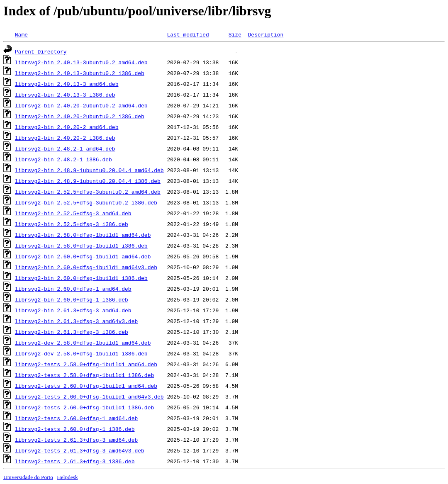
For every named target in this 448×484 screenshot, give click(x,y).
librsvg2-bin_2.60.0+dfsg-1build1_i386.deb (81, 278)
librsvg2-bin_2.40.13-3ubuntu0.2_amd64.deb (81, 62)
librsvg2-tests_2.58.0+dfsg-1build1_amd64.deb (86, 364)
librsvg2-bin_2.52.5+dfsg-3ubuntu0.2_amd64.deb (88, 192)
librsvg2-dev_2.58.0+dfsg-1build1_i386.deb (81, 353)
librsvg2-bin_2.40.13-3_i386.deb (65, 95)
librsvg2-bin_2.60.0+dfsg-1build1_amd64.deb (83, 256)
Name (21, 34)
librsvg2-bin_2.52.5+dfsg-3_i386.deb (72, 224)
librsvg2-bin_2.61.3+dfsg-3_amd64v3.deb (76, 321)
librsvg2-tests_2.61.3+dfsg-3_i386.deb (75, 461)
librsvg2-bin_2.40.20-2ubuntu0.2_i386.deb (80, 116)
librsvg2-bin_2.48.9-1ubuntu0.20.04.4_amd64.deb (89, 170)
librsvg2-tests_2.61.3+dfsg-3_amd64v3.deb (80, 450)
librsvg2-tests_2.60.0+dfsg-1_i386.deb (75, 429)
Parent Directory (41, 51)
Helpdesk (67, 477)
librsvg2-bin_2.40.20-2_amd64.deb (67, 127)
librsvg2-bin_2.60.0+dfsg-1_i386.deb (72, 299)
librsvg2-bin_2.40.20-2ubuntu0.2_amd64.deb (81, 105)
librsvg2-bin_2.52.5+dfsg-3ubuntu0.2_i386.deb (86, 202)
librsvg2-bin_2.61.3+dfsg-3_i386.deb (72, 332)
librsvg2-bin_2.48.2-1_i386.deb (63, 159)
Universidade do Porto (28, 477)
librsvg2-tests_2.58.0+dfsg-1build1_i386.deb (84, 375)
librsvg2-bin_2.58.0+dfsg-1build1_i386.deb (81, 246)
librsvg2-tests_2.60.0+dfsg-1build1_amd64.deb (86, 386)
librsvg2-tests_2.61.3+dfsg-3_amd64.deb (76, 440)
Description (265, 34)
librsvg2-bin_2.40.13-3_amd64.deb (67, 84)
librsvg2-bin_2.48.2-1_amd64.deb (65, 148)
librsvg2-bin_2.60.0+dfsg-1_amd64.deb (73, 289)
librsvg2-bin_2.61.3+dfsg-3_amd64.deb (73, 310)
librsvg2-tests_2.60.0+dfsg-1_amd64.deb (76, 418)
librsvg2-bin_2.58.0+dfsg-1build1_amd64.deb (83, 235)
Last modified (188, 34)
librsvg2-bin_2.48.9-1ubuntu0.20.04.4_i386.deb (88, 181)
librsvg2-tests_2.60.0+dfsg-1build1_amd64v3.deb (89, 396)
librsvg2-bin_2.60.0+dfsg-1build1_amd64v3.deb (86, 267)
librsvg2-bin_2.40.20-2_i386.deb (65, 138)
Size (235, 34)
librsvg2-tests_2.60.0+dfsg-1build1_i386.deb (84, 407)
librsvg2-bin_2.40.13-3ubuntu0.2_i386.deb (80, 73)
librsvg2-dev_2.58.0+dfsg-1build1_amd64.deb (83, 343)
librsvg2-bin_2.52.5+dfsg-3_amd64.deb (73, 213)
